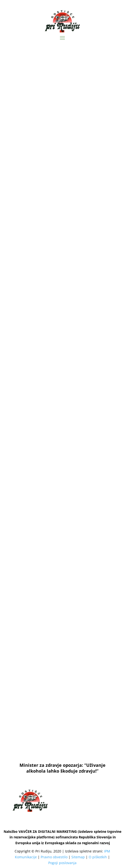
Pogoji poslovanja (62, 863)
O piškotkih (98, 857)
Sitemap (78, 857)
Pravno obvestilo (54, 857)
